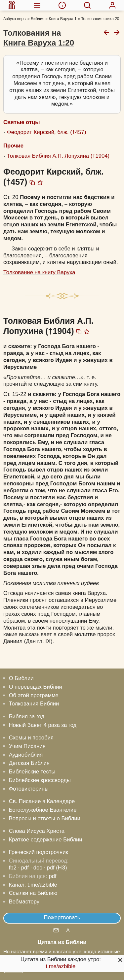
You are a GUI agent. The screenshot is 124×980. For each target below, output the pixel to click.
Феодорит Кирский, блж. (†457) (46, 132)
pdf (52, 876)
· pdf (23, 868)
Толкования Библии (34, 704)
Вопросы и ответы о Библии (45, 818)
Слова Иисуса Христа (37, 831)
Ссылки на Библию (33, 893)
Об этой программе (34, 695)
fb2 (13, 868)
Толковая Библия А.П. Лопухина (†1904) (58, 156)
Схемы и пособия (31, 738)
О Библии (21, 678)
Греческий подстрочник (39, 852)
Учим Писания (27, 746)
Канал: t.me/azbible (33, 885)
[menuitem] (12, 5)
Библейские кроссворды (40, 780)
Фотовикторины (29, 789)
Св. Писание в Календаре (42, 801)
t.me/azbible (61, 966)
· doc (36, 868)
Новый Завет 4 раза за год (43, 725)
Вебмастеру (24, 902)
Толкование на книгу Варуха (39, 272)
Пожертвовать (62, 917)
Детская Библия (29, 763)
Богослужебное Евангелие (43, 810)
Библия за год (27, 717)
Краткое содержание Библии (46, 840)
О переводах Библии (36, 687)
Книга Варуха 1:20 (39, 43)
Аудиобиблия (26, 755)
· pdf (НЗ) (55, 868)
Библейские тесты (32, 772)
